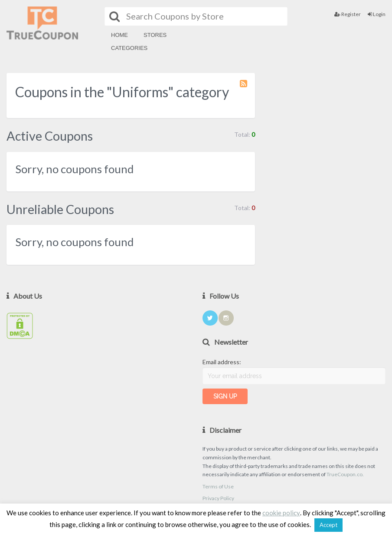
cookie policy (281, 513)
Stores (155, 35)
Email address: (222, 362)
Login (377, 14)
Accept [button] (328, 525)
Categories (129, 48)
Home (119, 35)
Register (348, 14)
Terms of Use (218, 486)
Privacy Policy (218, 498)
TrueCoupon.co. (345, 474)
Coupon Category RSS (244, 88)
